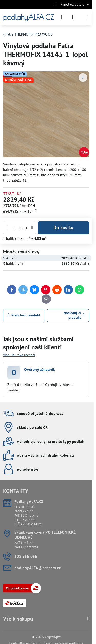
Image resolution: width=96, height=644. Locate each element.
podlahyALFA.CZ (28, 17)
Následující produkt (74, 315)
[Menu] (88, 17)
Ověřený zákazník (40, 369)
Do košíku (63, 228)
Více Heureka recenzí (19, 355)
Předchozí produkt (24, 315)
